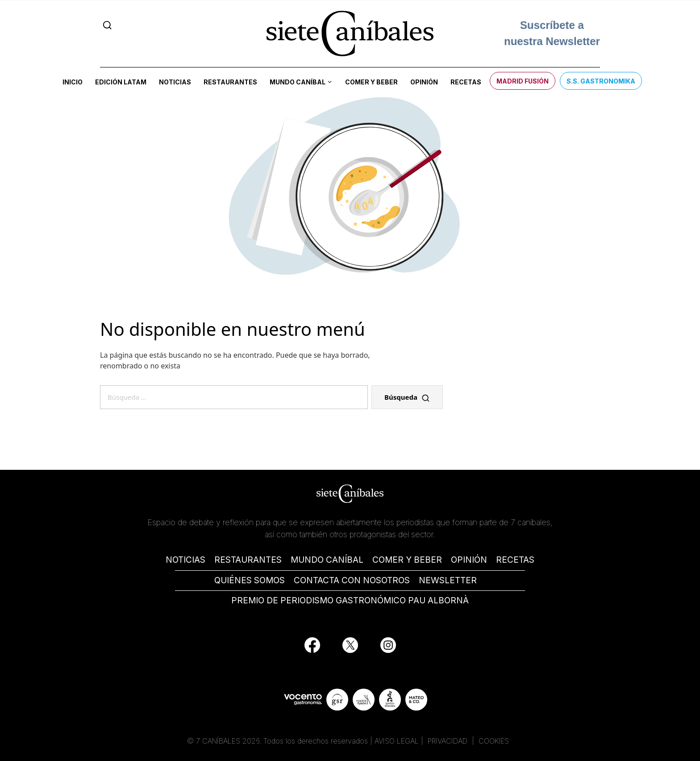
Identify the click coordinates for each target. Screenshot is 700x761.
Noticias (175, 82)
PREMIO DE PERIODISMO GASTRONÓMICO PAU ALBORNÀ (350, 600)
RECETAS (515, 560)
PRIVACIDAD (449, 741)
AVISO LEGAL (397, 741)
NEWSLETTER (448, 580)
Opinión (424, 82)
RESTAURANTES (248, 560)
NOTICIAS (185, 560)
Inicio (73, 82)
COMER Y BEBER (407, 560)
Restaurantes (230, 82)
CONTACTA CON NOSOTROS (352, 580)
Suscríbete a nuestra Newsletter (552, 33)
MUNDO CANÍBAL (327, 560)
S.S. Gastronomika (601, 81)
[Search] (107, 25)
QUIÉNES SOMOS (250, 580)
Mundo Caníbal (298, 82)
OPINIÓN (469, 560)
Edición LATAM (121, 82)
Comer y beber (371, 82)
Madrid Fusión (523, 81)
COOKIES (494, 741)
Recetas (466, 82)
